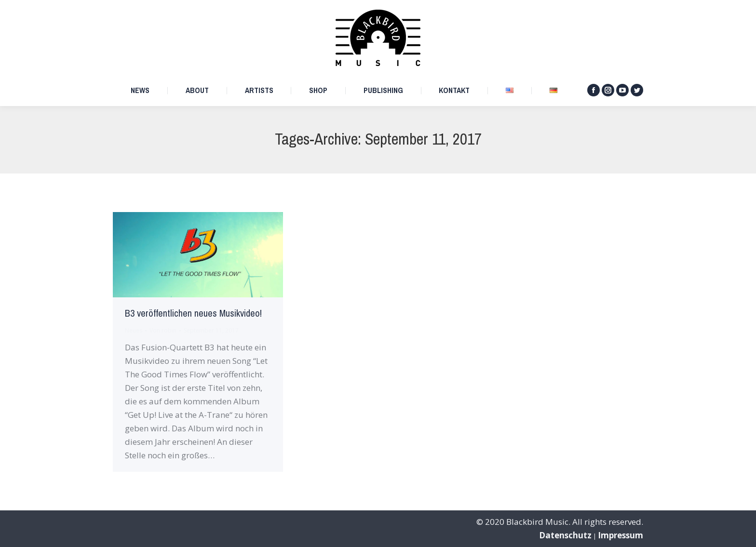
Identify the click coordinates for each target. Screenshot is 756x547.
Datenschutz (565, 535)
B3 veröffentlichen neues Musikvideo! (193, 314)
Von (163, 330)
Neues (134, 330)
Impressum (621, 535)
